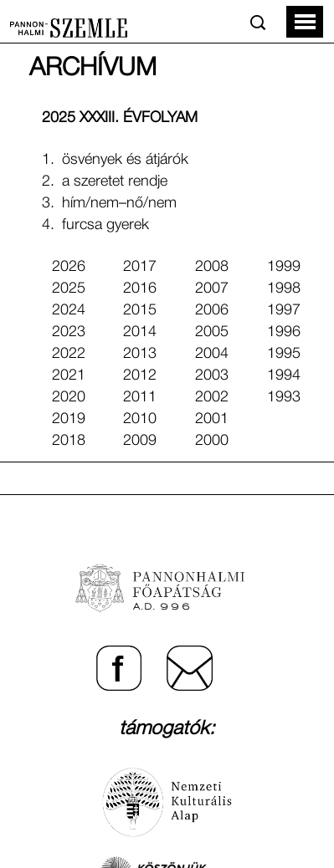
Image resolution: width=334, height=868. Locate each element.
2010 (140, 419)
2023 (69, 332)
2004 (212, 354)
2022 (69, 354)
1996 (284, 332)
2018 (69, 441)
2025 (69, 288)
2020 (69, 397)
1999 (284, 267)
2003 (212, 375)
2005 (212, 332)
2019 (69, 419)
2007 (212, 288)
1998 (284, 288)
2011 (140, 397)
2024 (69, 310)
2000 (212, 441)
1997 (284, 310)
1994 (284, 375)
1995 (284, 354)
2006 (212, 310)
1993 (284, 397)
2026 (69, 267)
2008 (212, 267)
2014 (140, 332)
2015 (140, 310)
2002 (212, 397)
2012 (140, 375)
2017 (140, 267)
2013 (140, 354)
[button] (305, 22)
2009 (140, 441)
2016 (140, 288)
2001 (212, 419)
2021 (69, 375)
